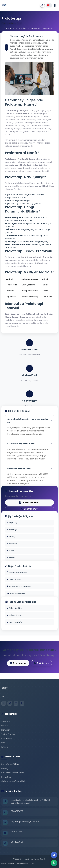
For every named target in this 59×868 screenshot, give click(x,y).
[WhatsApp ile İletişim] (54, 863)
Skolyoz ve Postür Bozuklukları (14, 781)
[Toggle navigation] (55, 5)
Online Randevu (29, 503)
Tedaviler (22, 28)
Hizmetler (6, 730)
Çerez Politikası (22, 864)
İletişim (5, 747)
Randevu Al (18, 663)
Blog (3, 743)
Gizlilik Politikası (8, 864)
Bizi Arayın (41, 663)
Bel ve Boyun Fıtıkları (10, 764)
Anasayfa (10, 28)
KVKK (33, 864)
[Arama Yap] (42, 5)
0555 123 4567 (29, 509)
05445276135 (17, 811)
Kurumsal (5, 726)
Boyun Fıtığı (6, 777)
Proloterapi (35, 28)
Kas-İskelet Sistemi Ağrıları (13, 773)
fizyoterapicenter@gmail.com (25, 821)
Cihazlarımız (7, 738)
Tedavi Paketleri (8, 734)
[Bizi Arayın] (54, 855)
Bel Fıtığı (5, 768)
